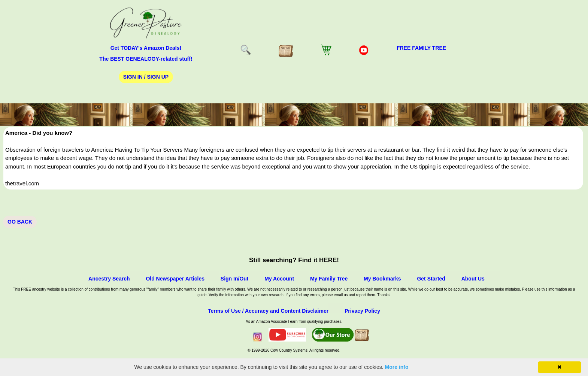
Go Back (20, 222)
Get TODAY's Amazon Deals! (146, 48)
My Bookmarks (382, 279)
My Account (279, 279)
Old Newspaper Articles (175, 279)
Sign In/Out (235, 279)
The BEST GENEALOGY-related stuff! (146, 59)
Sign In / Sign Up (146, 77)
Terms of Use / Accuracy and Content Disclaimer (268, 311)
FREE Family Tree (421, 48)
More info (397, 367)
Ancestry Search (109, 279)
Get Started (431, 279)
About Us (473, 279)
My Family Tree (329, 279)
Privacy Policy (362, 311)
